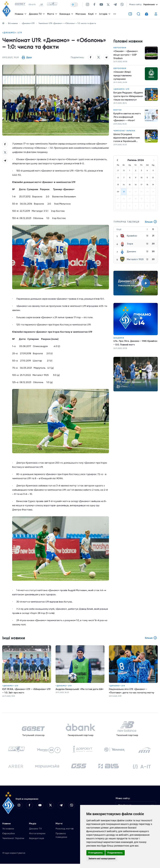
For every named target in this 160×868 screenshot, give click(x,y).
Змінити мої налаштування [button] (102, 859)
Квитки (118, 112)
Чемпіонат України (124, 133)
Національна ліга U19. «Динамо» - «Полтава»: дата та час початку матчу (132, 692)
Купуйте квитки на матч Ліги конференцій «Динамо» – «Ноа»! (127, 119)
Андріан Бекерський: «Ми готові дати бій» (80, 691)
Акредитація (37, 842)
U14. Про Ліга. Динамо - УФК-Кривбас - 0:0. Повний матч (135, 345)
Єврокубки (120, 48)
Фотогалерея (37, 838)
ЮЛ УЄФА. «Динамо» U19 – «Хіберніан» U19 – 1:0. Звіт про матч (25, 692)
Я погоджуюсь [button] (96, 853)
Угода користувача (14, 857)
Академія (119, 340)
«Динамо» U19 (28, 23)
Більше (151, 224)
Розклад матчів (65, 833)
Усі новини (8, 833)
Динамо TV (35, 833)
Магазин (81, 14)
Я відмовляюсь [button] (115, 853)
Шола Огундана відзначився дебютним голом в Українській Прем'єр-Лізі (127, 140)
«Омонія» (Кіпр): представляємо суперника (123, 76)
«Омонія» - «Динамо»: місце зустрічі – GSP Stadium (126, 55)
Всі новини (13, 23)
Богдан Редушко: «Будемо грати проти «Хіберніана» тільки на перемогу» (127, 98)
